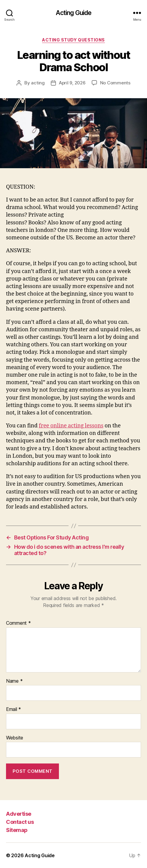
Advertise (19, 814)
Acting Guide (74, 13)
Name (14, 681)
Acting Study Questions (73, 40)
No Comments (115, 83)
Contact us (20, 822)
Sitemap (17, 830)
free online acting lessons (71, 426)
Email (14, 709)
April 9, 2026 (72, 83)
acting (38, 83)
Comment (18, 623)
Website (15, 738)
